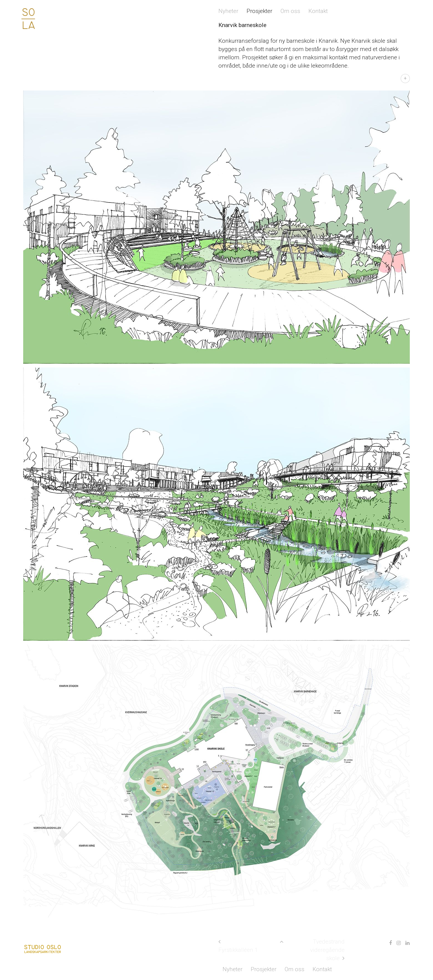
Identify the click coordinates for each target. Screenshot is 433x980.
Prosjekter (259, 11)
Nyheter (228, 11)
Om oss (290, 11)
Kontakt (318, 11)
